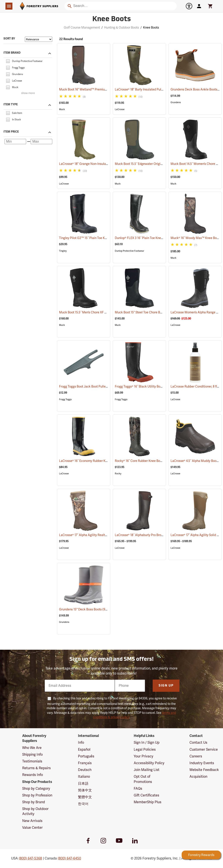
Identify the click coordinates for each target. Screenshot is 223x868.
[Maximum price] (41, 142)
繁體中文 (85, 797)
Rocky (118, 474)
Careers (196, 756)
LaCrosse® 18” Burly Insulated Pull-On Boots (151, 90)
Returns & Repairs (36, 768)
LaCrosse (120, 109)
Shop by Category (36, 789)
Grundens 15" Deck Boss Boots (86, 609)
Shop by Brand (34, 802)
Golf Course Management (82, 28)
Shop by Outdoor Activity (35, 811)
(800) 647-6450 (69, 858)
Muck (62, 109)
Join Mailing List (147, 770)
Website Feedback (204, 770)
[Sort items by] (39, 39)
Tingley (63, 251)
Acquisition (198, 777)
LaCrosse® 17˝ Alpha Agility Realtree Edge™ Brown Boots (104, 535)
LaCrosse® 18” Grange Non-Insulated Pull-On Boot (100, 164)
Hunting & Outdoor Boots (122, 28)
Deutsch (85, 770)
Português (86, 756)
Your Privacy (144, 756)
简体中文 (85, 790)
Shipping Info (32, 755)
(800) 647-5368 (30, 858)
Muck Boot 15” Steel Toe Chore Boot (145, 312)
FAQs (138, 789)
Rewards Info (33, 775)
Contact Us (198, 743)
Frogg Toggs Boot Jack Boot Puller (89, 387)
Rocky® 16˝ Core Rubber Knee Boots (145, 461)
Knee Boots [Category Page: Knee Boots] (112, 19)
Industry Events (202, 763)
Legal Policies (145, 750)
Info (81, 743)
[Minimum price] (15, 142)
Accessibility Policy (149, 763)
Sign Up (166, 686)
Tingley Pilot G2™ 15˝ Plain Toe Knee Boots (95, 238)
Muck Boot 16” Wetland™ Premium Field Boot (96, 90)
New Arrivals (32, 821)
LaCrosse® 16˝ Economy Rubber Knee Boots (95, 461)
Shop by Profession (37, 795)
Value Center (32, 828)
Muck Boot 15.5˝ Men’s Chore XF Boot (91, 312)
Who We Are (32, 748)
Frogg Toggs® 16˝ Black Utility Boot (144, 387)
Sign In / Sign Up (147, 743)
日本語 (83, 784)
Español (84, 750)
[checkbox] (8, 61)
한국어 (83, 804)
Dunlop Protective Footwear (129, 251)
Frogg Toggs (65, 399)
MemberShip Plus (148, 802)
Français (85, 763)
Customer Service (204, 750)
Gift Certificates (146, 795)
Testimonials (32, 761)
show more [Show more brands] (28, 93)
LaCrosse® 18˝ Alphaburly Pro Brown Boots (150, 535)
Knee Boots (151, 28)
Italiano (84, 777)
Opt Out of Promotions (143, 779)
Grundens (176, 102)
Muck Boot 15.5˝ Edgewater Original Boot (149, 164)
